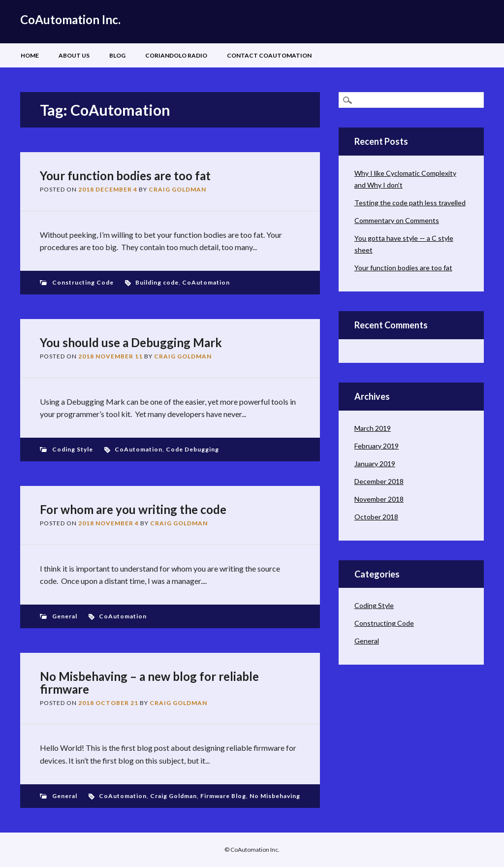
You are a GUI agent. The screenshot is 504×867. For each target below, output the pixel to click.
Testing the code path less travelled (410, 203)
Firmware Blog (223, 796)
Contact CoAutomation (269, 55)
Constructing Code (83, 282)
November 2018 (379, 499)
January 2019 (375, 464)
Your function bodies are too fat (125, 176)
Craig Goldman (177, 189)
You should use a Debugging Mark (131, 342)
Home (30, 55)
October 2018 (376, 517)
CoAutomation (206, 282)
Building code (157, 282)
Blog (117, 55)
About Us (74, 55)
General (65, 616)
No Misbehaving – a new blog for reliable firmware (149, 683)
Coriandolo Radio (176, 55)
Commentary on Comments (397, 220)
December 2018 (379, 481)
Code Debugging (192, 449)
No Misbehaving (275, 796)
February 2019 (377, 446)
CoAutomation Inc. (70, 19)
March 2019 (373, 428)
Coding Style (73, 449)
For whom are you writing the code (133, 509)
